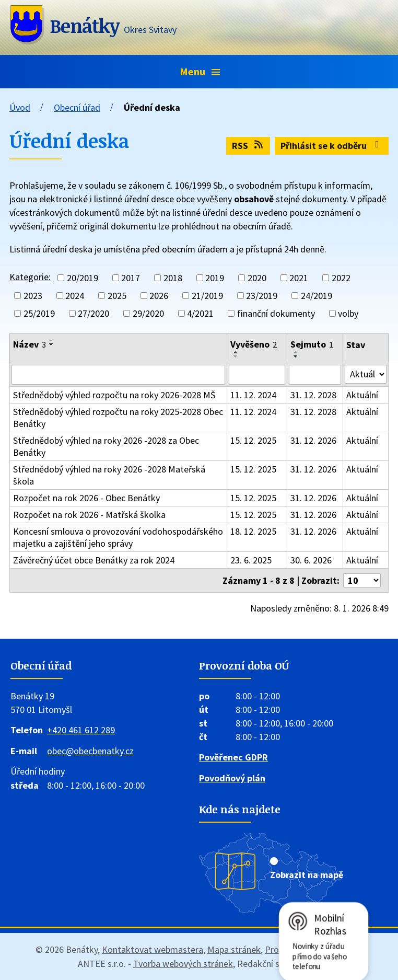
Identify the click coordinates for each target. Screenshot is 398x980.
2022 (341, 278)
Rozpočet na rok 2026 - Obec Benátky (86, 498)
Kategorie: (30, 277)
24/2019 (317, 296)
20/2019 (83, 278)
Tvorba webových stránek (183, 964)
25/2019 (39, 313)
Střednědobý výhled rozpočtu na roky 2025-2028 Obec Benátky (118, 418)
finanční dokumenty (276, 313)
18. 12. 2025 (253, 531)
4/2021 (200, 313)
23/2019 (262, 296)
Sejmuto (312, 344)
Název (30, 344)
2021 (299, 278)
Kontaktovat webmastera (153, 949)
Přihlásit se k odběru (332, 146)
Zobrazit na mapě (307, 875)
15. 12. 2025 (253, 440)
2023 (33, 296)
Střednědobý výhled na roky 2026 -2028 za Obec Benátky (106, 446)
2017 (131, 278)
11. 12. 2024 (253, 395)
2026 (159, 296)
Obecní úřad (77, 107)
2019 (215, 278)
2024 (75, 296)
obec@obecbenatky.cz (90, 751)
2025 (117, 296)
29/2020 (148, 313)
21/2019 (207, 296)
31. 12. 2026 (313, 440)
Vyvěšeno (254, 344)
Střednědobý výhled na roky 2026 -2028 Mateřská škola (109, 475)
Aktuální (362, 395)
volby (348, 313)
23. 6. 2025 (251, 560)
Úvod (20, 107)
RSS (248, 146)
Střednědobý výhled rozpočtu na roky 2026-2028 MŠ (114, 395)
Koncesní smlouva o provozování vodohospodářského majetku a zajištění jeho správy (118, 537)
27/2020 (93, 313)
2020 (257, 278)
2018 (173, 278)
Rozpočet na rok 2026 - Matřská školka (89, 515)
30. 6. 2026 (311, 560)
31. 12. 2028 (313, 395)
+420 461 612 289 (81, 730)
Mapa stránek (234, 949)
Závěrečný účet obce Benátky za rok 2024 (94, 560)
